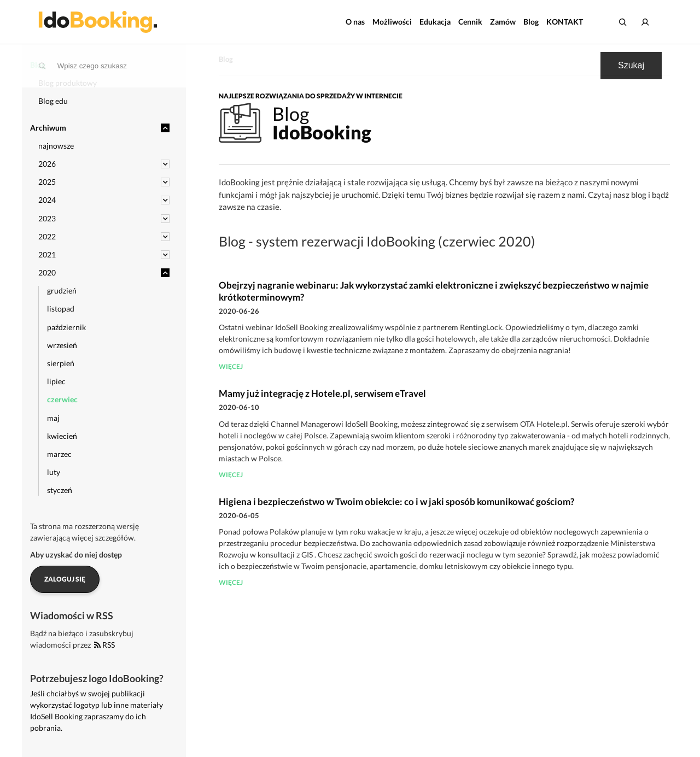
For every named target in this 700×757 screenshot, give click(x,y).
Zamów (503, 22)
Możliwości (392, 22)
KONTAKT (565, 22)
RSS (104, 645)
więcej (231, 366)
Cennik (470, 22)
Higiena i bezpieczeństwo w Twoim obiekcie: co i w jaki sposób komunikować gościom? (396, 501)
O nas (355, 22)
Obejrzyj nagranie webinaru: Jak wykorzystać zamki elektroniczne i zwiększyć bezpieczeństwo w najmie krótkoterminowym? (434, 291)
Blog (531, 22)
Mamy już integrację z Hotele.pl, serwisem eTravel (322, 393)
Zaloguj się (65, 579)
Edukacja (435, 22)
